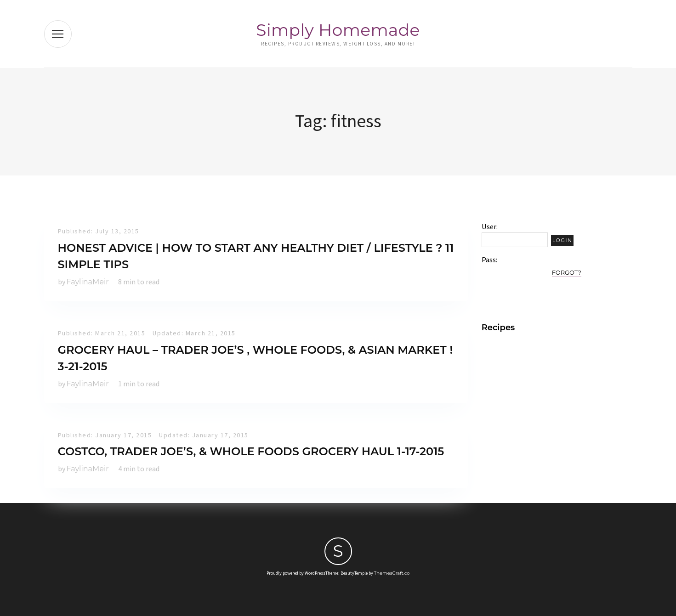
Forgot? (567, 272)
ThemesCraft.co (392, 573)
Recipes (498, 328)
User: (490, 227)
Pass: (489, 260)
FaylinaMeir (88, 282)
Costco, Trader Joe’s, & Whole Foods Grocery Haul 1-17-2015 (251, 451)
